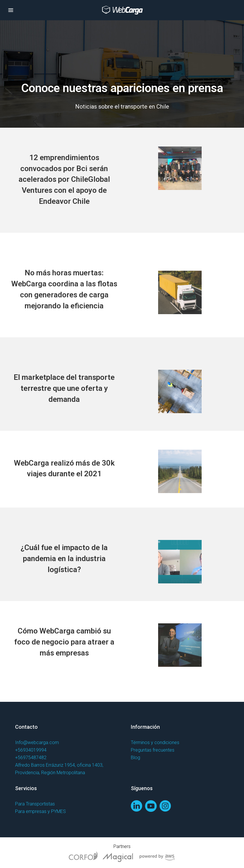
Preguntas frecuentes (153, 750)
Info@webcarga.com (37, 742)
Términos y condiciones (155, 742)
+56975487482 (31, 758)
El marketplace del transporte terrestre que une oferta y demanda (64, 388)
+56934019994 (31, 750)
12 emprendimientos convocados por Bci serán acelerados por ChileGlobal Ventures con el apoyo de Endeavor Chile (64, 179)
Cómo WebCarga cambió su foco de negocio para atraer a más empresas (64, 642)
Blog (135, 758)
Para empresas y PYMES (40, 811)
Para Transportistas (35, 804)
